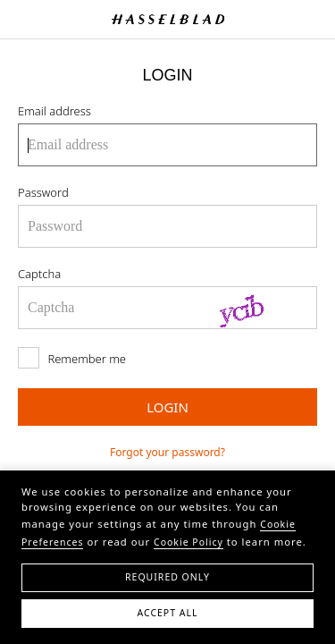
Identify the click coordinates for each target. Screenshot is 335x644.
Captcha (39, 274)
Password (43, 192)
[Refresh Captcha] (259, 308)
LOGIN (167, 407)
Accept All (167, 613)
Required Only (167, 577)
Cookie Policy (188, 542)
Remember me (72, 358)
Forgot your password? (167, 452)
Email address (54, 111)
